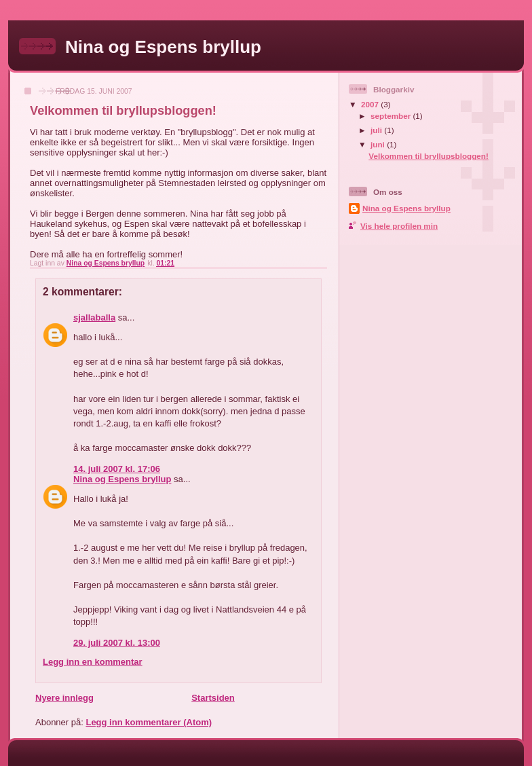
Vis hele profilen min (399, 226)
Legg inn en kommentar (93, 662)
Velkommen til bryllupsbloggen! (429, 156)
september (392, 116)
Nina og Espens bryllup (163, 47)
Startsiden (213, 698)
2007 (371, 104)
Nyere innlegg (64, 698)
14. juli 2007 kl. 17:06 (117, 469)
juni (379, 144)
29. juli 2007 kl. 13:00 (117, 643)
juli (377, 130)
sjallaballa (94, 317)
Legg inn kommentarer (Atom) (149, 722)
